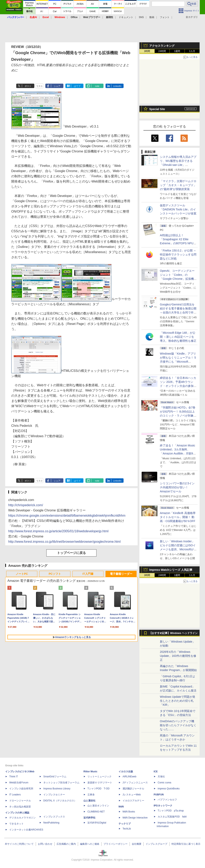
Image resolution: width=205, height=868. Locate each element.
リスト (40, 86)
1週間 (177, 51)
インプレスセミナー (54, 795)
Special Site (157, 109)
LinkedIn (117, 86)
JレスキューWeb (132, 795)
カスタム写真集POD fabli (172, 817)
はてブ (77, 86)
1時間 (147, 51)
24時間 (162, 51)
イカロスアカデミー (133, 801)
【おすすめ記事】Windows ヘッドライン (173, 633)
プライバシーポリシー (116, 844)
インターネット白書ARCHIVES (26, 830)
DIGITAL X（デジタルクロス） (60, 801)
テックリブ (125, 824)
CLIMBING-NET (96, 812)
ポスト (28, 86)
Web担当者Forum (19, 783)
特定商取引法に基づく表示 (186, 844)
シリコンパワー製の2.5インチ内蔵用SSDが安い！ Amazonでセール (177, 487)
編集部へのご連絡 (90, 844)
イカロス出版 (126, 772)
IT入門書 (88, 574)
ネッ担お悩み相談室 (20, 807)
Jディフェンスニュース (135, 783)
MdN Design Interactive (135, 818)
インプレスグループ (156, 844)
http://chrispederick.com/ (26, 505)
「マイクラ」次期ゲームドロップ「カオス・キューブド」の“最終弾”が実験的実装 (178, 185)
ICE (156, 772)
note (97, 86)
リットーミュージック (99, 777)
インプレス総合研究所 (21, 789)
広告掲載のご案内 (66, 844)
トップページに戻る (71, 553)
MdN (121, 807)
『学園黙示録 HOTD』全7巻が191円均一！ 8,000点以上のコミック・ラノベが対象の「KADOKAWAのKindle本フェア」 (178, 416)
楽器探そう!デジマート (100, 783)
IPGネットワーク (163, 806)
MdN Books (129, 812)
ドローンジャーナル (20, 801)
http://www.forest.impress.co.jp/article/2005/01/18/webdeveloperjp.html (58, 531)
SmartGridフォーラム (55, 777)
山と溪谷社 (89, 801)
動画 (152, 17)
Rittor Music (90, 772)
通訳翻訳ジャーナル (133, 789)
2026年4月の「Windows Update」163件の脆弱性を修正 (178, 656)
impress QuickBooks (169, 789)
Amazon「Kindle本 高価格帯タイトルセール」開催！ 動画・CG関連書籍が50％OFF (178, 517)
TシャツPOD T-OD (98, 789)
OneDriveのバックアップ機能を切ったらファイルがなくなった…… (178, 725)
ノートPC (22, 574)
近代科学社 (89, 818)
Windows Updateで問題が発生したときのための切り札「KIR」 (178, 701)
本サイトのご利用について (19, 844)
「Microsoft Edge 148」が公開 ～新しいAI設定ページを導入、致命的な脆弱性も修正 (178, 337)
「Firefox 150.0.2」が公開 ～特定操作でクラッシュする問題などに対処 (178, 255)
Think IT (14, 777)
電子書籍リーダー (121, 574)
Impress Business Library (57, 789)
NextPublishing (51, 823)
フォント (165, 17)
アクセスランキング (162, 46)
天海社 (161, 777)
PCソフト (55, 574)
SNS (141, 17)
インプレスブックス (54, 817)
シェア (57, 86)
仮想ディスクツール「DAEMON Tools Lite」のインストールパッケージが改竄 (178, 209)
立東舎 (91, 795)
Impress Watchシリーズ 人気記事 (171, 570)
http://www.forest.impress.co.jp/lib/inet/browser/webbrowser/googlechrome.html (64, 542)
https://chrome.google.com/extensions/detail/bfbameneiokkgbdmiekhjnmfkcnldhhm (67, 516)
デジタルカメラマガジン (22, 818)
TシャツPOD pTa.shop (171, 811)
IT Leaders (15, 795)
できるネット (16, 824)
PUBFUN (159, 795)
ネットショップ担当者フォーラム (61, 783)
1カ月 (192, 51)
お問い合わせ (45, 844)
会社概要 (137, 844)
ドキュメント (126, 17)
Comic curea (164, 783)
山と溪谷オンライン (98, 806)
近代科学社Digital (97, 823)
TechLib (127, 829)
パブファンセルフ (167, 800)
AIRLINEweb (129, 777)
